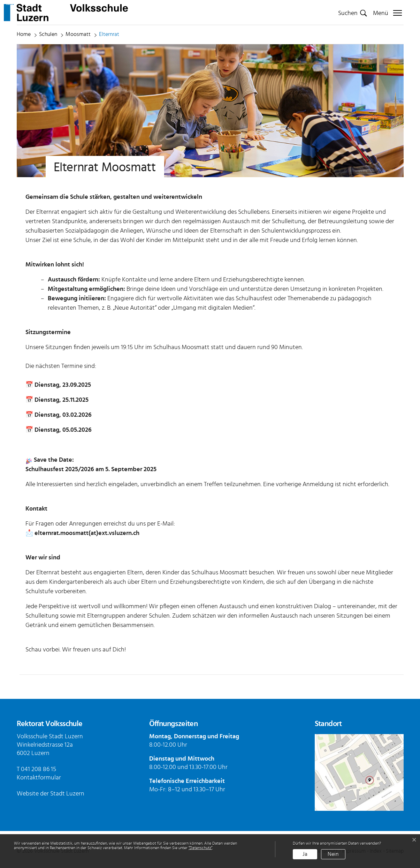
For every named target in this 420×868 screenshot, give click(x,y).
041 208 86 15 (39, 769)
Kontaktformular (39, 778)
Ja (305, 854)
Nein (333, 854)
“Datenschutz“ (200, 848)
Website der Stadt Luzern (51, 794)
